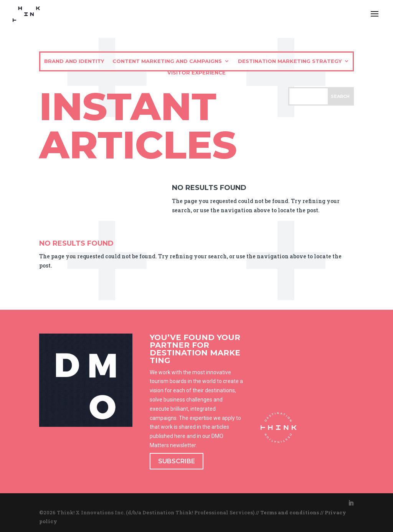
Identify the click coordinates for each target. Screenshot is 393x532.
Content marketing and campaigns (167, 61)
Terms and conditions (290, 512)
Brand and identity (74, 61)
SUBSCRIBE (177, 461)
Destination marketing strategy (290, 61)
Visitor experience (196, 73)
